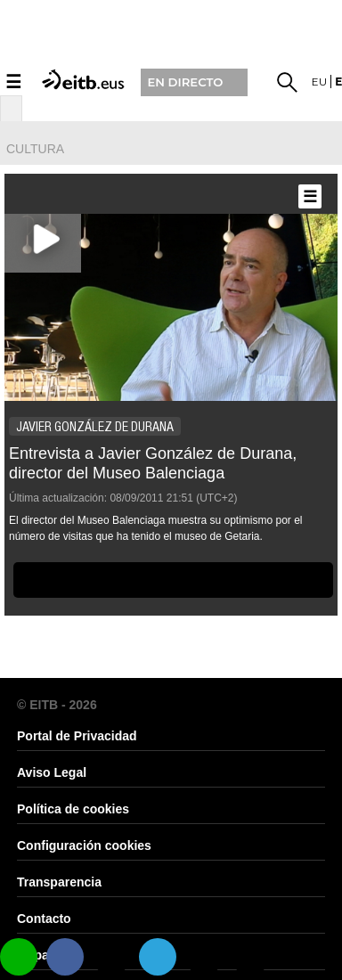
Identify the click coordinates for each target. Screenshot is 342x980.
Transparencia (59, 882)
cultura (35, 149)
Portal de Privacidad (77, 736)
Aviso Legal (52, 772)
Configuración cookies (84, 845)
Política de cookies (73, 809)
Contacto (44, 919)
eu (320, 82)
